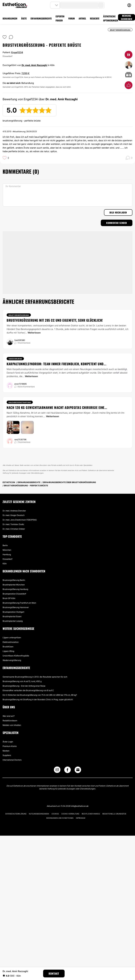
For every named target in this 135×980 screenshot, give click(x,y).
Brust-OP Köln (9, 598)
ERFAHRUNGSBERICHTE (41, 18)
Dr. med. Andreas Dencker (14, 511)
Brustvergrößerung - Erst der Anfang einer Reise (24, 686)
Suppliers (7, 755)
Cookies (55, 814)
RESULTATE (95, 18)
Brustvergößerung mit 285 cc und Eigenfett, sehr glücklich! (55, 320)
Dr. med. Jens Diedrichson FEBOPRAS (20, 520)
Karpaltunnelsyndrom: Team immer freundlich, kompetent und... (56, 364)
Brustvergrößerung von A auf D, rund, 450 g (22, 681)
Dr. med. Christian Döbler (14, 529)
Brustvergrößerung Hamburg (15, 589)
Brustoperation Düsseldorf (14, 594)
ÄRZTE (24, 18)
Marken (6, 751)
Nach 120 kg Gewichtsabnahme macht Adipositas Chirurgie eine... (57, 407)
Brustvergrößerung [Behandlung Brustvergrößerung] (19, 315)
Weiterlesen (34, 333)
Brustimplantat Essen (12, 616)
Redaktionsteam (10, 721)
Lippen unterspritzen (12, 638)
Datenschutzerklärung (16, 814)
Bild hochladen (118, 212)
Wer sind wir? (9, 716)
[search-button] (101, 5)
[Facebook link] (67, 771)
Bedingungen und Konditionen (60, 818)
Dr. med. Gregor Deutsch (14, 515)
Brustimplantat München (14, 585)
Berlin (5, 545)
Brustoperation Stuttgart (13, 612)
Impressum (81, 818)
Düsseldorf (7, 559)
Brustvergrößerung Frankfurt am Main (19, 603)
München (7, 550)
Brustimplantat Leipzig (13, 621)
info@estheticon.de (80, 806)
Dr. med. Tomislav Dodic (13, 524)
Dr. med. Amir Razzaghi (34, 65)
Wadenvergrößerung (12, 660)
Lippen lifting (8, 651)
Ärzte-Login (8, 742)
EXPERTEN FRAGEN (60, 18)
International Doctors (12, 760)
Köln (5, 564)
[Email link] (78, 770)
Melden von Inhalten (12, 725)
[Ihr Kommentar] (67, 195)
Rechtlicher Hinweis (91, 814)
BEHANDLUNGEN (10, 18)
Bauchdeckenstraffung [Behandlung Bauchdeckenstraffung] (20, 402)
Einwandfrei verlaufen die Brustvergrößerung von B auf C (28, 690)
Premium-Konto (10, 746)
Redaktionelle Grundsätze (114, 814)
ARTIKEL (82, 18)
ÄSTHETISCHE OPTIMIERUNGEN (111, 18)
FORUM (72, 18)
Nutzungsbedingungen (39, 814)
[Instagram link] (57, 771)
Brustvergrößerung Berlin (14, 580)
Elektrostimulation (11, 642)
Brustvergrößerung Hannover (16, 607)
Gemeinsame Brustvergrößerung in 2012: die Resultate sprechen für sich (35, 677)
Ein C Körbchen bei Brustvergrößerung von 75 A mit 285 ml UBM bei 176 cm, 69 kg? (40, 695)
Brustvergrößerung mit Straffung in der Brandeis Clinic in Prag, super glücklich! (38, 699)
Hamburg (7, 554)
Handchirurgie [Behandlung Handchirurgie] (15, 359)
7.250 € (26, 73)
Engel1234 (17, 52)
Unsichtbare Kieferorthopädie (16, 656)
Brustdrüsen (8, 647)
